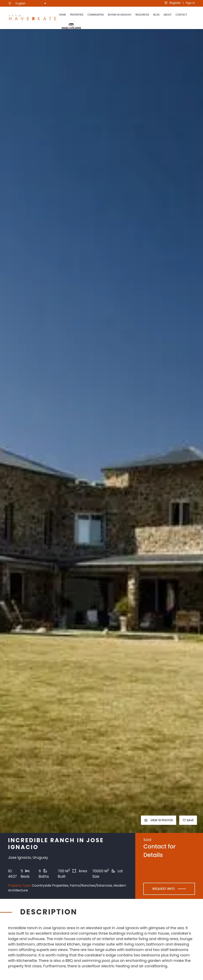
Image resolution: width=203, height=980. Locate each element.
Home (62, 15)
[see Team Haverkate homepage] (33, 18)
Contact (181, 15)
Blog (156, 15)
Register (172, 3)
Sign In (190, 3)
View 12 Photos (159, 820)
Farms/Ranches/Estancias (91, 885)
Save (188, 820)
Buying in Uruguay (120, 15)
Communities (96, 15)
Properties (77, 15)
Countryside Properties (50, 885)
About (167, 15)
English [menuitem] (21, 3)
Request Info (163, 889)
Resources (142, 15)
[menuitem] (31, 3)
